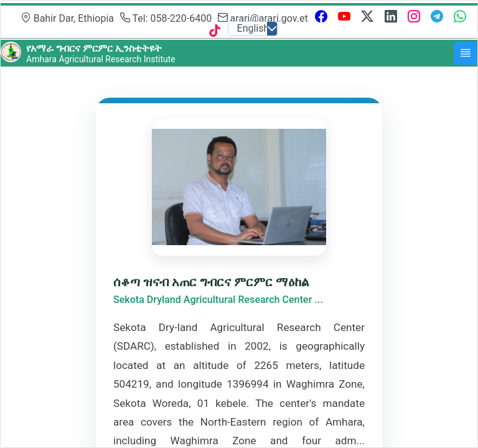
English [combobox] (253, 28)
